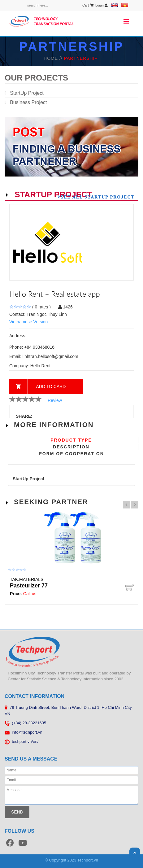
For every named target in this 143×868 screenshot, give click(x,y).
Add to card (51, 386)
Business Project (28, 102)
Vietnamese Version (28, 322)
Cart (88, 5)
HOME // (54, 58)
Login (102, 5)
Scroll (135, 853)
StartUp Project (27, 93)
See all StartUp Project (98, 197)
